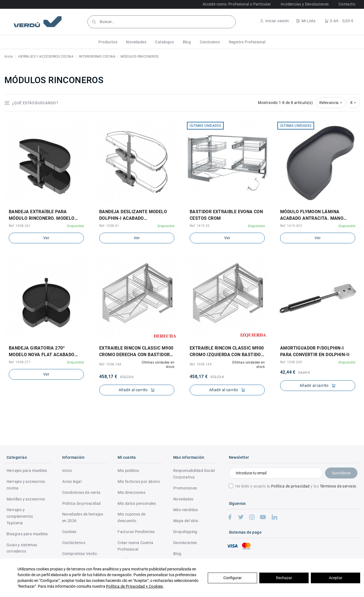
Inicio (67, 471)
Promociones (185, 488)
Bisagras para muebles (27, 534)
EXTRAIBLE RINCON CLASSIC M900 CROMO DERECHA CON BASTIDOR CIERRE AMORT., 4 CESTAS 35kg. (136, 352)
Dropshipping (185, 532)
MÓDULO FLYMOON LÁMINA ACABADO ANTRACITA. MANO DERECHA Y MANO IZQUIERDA (312, 215)
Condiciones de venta (81, 492)
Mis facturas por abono (139, 481)
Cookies (69, 532)
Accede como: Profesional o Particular (237, 4)
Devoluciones (185, 543)
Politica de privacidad (82, 503)
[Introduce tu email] (276, 473)
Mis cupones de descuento (132, 517)
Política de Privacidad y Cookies (135, 586)
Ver (46, 238)
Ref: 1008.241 (20, 226)
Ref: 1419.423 (291, 226)
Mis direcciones (131, 492)
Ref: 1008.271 (20, 362)
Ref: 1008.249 (291, 362)
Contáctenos (74, 543)
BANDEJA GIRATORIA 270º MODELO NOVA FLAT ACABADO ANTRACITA (42, 352)
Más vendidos (186, 510)
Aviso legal (72, 481)
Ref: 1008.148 (110, 364)
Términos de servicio (338, 486)
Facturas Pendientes (136, 532)
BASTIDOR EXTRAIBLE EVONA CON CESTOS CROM (226, 215)
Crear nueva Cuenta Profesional (135, 546)
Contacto (347, 4)
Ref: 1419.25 (200, 226)
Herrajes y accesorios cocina (26, 485)
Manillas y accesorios (26, 499)
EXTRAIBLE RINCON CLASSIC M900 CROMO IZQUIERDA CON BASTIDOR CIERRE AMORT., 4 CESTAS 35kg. (227, 352)
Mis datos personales (137, 503)
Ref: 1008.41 (109, 226)
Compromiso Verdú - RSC (81, 557)
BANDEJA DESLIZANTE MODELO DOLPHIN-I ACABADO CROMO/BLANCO (133, 215)
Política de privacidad (290, 486)
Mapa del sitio (186, 521)
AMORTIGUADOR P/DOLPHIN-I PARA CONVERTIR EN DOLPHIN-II (315, 351)
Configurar (233, 578)
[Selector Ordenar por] (331, 103)
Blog (177, 554)
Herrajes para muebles (27, 471)
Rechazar (284, 578)
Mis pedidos (128, 471)
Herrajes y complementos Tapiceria (20, 516)
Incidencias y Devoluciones (305, 4)
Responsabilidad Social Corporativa (194, 474)
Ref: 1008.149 (201, 364)
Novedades (183, 499)
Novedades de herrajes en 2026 (83, 517)
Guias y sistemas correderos (22, 548)
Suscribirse (341, 473)
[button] (108, 42)
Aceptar (336, 578)
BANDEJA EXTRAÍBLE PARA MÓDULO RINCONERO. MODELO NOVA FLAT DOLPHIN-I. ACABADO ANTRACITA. (44, 215)
